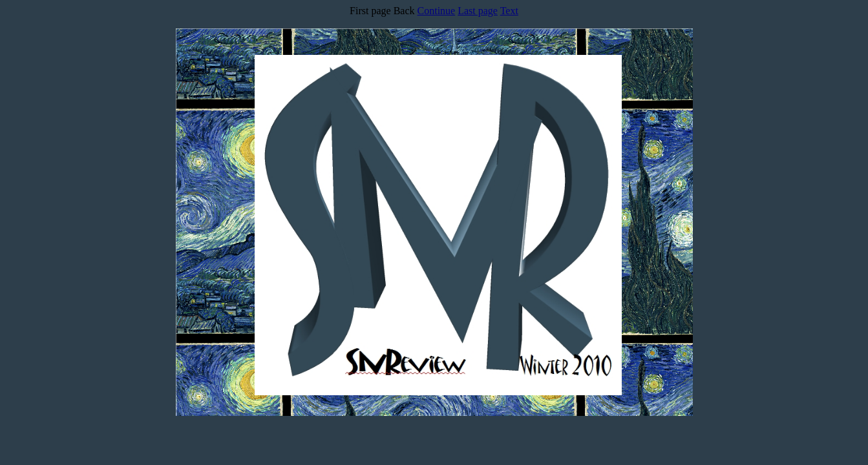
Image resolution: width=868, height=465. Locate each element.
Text (509, 11)
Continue (437, 11)
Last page (478, 11)
